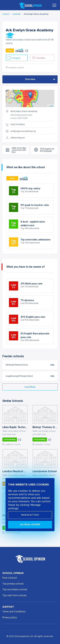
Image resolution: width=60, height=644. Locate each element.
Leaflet (51, 106)
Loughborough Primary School (19, 376)
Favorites (41, 58)
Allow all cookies (30, 525)
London (6, 14)
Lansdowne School (45, 471)
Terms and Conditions (14, 612)
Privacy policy (10, 618)
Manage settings (30, 515)
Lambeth (17, 14)
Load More (30, 387)
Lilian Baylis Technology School (22, 427)
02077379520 (18, 125)
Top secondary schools (15, 590)
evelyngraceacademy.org (23, 131)
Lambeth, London (13, 445)
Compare (16, 58)
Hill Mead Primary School (17, 365)
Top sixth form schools (14, 595)
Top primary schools (13, 584)
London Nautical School (17, 471)
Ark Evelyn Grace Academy (36, 14)
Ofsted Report (17, 138)
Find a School (10, 578)
